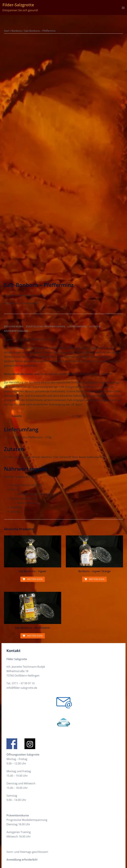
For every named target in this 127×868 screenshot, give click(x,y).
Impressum (14, 829)
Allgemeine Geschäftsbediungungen (29, 835)
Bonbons (17, 31)
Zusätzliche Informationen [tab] (46, 223)
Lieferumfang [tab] (77, 223)
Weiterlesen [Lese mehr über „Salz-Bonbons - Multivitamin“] (33, 532)
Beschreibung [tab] (14, 223)
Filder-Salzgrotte (18, 5)
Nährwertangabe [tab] (16, 227)
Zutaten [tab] (95, 223)
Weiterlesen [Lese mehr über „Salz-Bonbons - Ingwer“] (33, 475)
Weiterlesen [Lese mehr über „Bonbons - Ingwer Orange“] (94, 475)
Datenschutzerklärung (20, 823)
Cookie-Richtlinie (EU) (20, 817)
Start (7, 31)
